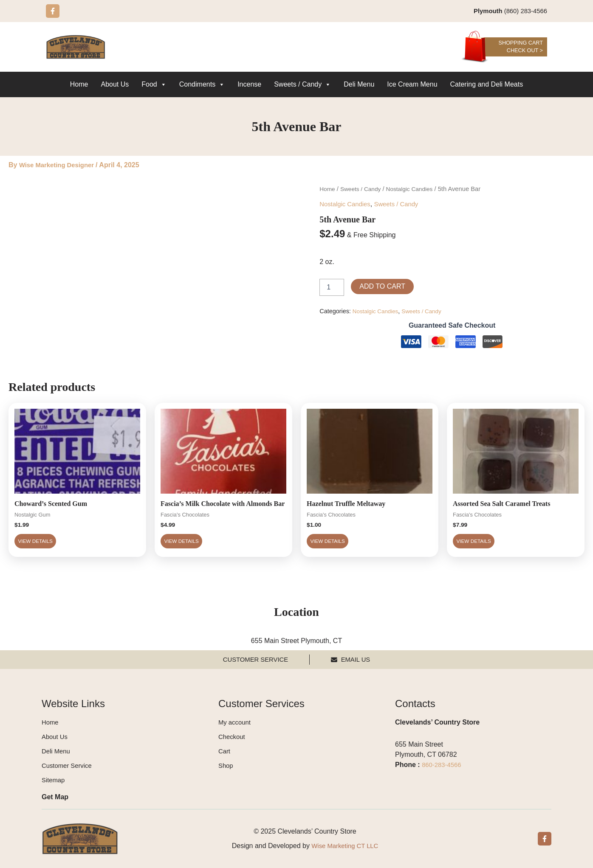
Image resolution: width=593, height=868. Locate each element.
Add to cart (382, 286)
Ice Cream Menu (412, 85)
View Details (51, 548)
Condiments (202, 85)
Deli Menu (359, 85)
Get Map (55, 797)
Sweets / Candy (302, 85)
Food (154, 85)
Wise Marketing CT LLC (345, 846)
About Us (115, 85)
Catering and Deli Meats (487, 85)
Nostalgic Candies (416, 189)
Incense (249, 85)
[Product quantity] (332, 287)
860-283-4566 (443, 765)
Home (79, 85)
